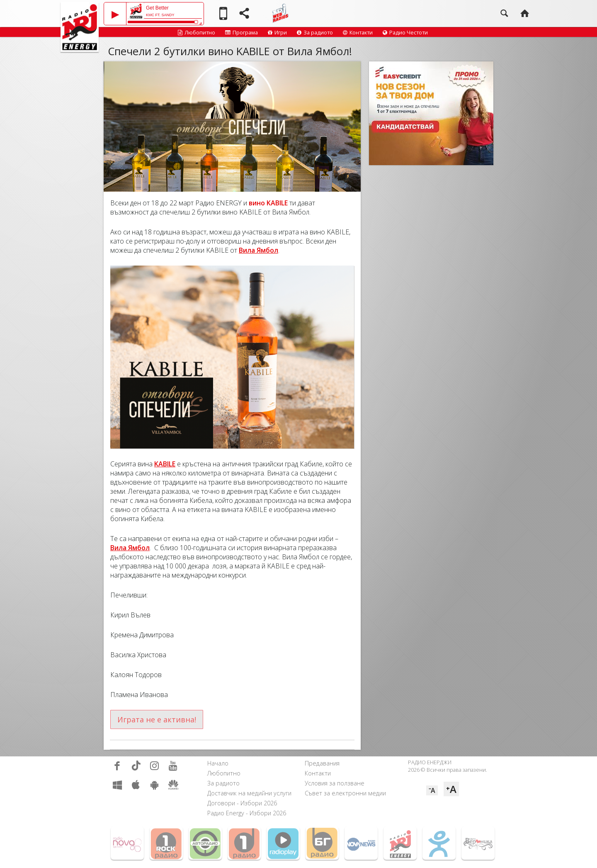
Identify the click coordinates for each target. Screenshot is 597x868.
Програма (241, 32)
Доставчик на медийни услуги (249, 793)
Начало (218, 763)
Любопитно (197, 32)
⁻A (432, 790)
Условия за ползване (335, 783)
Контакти (358, 32)
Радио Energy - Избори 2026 (247, 813)
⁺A (451, 789)
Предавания (322, 763)
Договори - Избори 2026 (242, 803)
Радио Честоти (405, 32)
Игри (277, 32)
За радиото (315, 32)
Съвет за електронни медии (345, 793)
